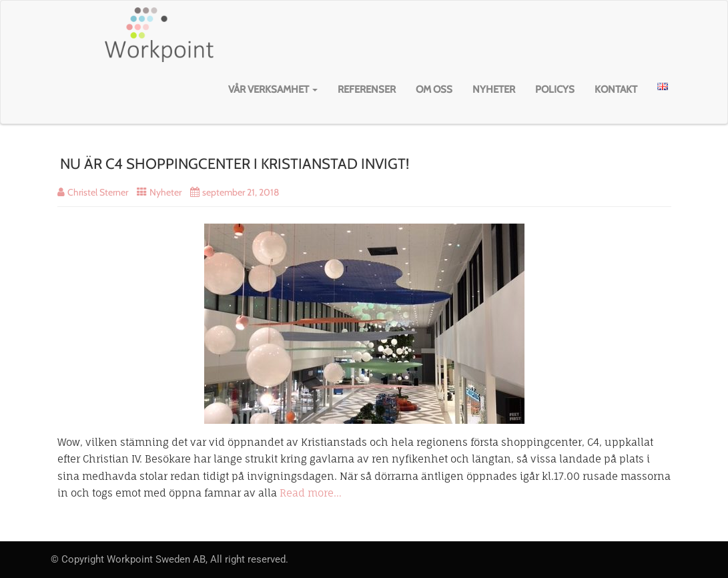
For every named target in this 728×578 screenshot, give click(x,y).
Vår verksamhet (273, 89)
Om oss (434, 89)
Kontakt (616, 89)
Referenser (367, 89)
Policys (555, 89)
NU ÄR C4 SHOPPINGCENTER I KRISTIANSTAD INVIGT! (235, 164)
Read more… (311, 493)
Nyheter (494, 89)
